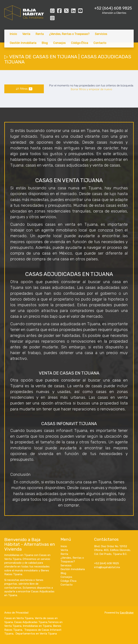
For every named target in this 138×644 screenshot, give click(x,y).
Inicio (13, 34)
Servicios (101, 34)
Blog (45, 43)
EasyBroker (127, 613)
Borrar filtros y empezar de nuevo (91, 89)
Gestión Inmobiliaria (23, 43)
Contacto (100, 43)
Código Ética (80, 43)
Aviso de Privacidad (16, 613)
